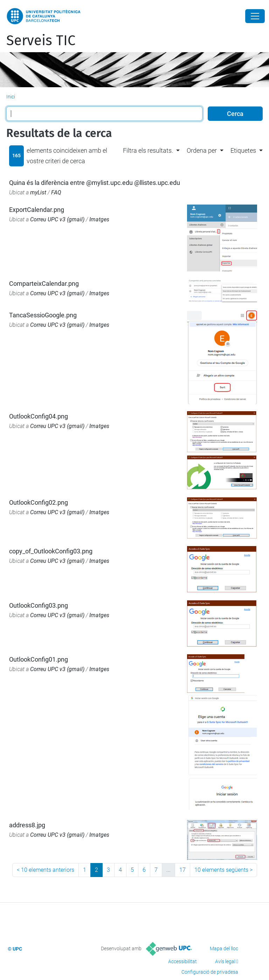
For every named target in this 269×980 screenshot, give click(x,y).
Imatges (99, 219)
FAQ (56, 192)
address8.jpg (27, 825)
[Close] (255, 16)
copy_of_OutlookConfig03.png (51, 551)
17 (182, 870)
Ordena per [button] (202, 150)
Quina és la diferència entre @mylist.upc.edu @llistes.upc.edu (95, 183)
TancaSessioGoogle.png (43, 315)
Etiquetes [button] (243, 150)
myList (38, 192)
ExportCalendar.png (37, 210)
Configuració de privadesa (210, 972)
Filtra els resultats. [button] (148, 150)
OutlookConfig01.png (39, 659)
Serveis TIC (41, 41)
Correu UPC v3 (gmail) (57, 219)
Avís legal (225, 961)
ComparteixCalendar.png (44, 284)
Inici (11, 97)
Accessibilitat (182, 961)
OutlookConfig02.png (39, 502)
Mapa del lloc (224, 948)
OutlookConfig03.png (39, 605)
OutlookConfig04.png (39, 416)
